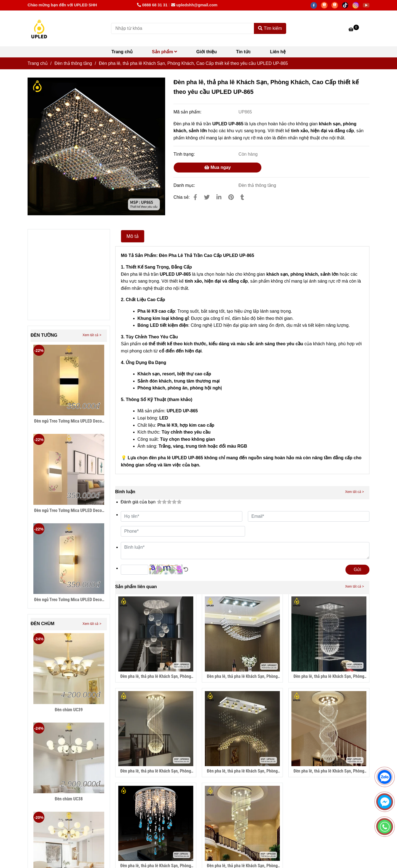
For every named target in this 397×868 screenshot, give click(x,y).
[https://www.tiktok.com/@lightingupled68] (347, 5)
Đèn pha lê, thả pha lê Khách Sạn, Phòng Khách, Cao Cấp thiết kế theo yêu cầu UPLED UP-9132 (242, 771)
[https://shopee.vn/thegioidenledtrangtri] (326, 5)
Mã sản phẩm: (188, 112)
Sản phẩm (164, 52)
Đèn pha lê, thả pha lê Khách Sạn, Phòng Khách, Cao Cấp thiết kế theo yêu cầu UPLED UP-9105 (329, 771)
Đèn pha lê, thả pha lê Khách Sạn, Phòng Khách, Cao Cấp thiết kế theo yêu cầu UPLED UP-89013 (156, 677)
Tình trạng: (185, 154)
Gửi (357, 570)
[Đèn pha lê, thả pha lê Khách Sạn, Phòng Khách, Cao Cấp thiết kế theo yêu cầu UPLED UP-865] (39, 28)
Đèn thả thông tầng (257, 185)
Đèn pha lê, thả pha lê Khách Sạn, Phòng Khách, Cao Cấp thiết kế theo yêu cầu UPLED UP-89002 (156, 771)
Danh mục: (185, 185)
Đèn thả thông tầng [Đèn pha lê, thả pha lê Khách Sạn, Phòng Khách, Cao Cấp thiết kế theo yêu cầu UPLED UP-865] (73, 63)
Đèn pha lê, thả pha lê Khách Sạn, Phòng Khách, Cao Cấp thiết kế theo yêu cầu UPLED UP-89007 (242, 677)
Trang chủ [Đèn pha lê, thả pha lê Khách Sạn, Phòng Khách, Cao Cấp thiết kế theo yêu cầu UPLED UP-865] (38, 63)
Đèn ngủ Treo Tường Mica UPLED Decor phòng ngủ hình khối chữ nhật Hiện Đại (69, 421)
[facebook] (316, 5)
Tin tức (243, 52)
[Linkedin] (219, 197)
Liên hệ (278, 52)
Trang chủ (122, 52)
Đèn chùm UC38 (69, 799)
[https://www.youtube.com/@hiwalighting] (368, 5)
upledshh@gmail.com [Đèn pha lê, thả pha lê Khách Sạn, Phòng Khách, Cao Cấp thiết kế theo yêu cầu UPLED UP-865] (194, 5)
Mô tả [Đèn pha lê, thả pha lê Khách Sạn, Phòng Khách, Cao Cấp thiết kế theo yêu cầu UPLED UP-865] (133, 236)
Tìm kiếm (270, 28)
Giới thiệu (206, 52)
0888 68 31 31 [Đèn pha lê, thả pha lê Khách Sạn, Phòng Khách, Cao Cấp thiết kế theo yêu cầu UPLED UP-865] (152, 5)
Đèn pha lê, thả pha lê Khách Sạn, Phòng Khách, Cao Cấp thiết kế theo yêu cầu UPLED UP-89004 (329, 677)
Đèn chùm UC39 (69, 710)
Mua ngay (218, 167)
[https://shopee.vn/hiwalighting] (337, 5)
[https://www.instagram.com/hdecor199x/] (358, 5)
